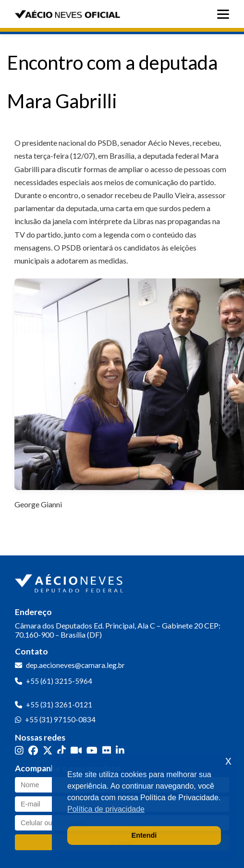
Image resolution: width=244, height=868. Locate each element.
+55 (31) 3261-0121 (59, 704)
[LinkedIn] (120, 750)
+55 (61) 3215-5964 (59, 681)
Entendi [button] (144, 835)
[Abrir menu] (226, 14)
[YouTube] (92, 750)
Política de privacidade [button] (106, 809)
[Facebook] (33, 750)
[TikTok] (61, 750)
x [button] (228, 761)
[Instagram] (19, 750)
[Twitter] (48, 750)
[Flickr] (107, 750)
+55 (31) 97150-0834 (60, 719)
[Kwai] (76, 750)
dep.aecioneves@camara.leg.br (75, 665)
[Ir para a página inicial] (70, 581)
